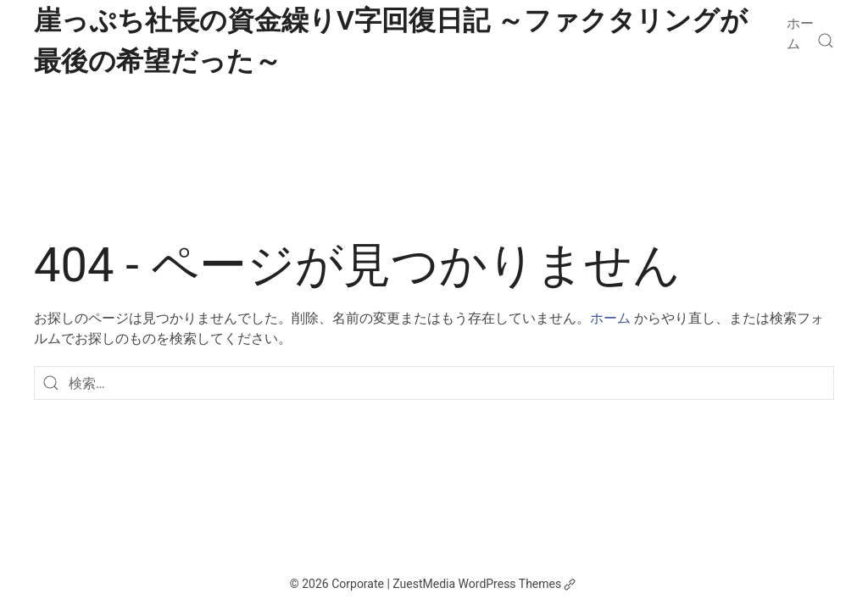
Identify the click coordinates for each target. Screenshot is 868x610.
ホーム (800, 33)
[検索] (826, 41)
